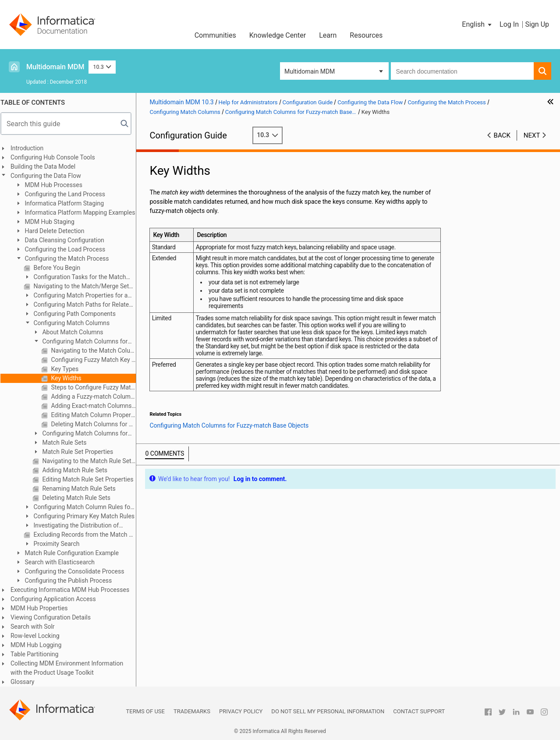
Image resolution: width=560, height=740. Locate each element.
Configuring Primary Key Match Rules (87, 516)
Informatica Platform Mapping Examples (83, 212)
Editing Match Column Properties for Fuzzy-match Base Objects (97, 415)
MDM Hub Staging (53, 222)
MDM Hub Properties (43, 608)
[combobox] (462, 71)
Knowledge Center (278, 35)
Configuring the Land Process (68, 194)
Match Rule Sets (68, 443)
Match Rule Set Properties (81, 452)
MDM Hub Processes (57, 185)
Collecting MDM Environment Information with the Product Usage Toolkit (71, 668)
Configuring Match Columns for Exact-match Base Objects (84, 434)
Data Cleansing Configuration (68, 240)
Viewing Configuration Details (55, 617)
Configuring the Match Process (70, 258)
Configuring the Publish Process (71, 581)
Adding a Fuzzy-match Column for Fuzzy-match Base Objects (97, 397)
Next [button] (532, 135)
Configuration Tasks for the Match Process (79, 278)
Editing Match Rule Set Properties (91, 479)
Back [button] (502, 135)
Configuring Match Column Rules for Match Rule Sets (82, 508)
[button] (477, 25)
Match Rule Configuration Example (75, 553)
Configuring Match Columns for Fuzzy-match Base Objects (84, 342)
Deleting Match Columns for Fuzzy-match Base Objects (97, 424)
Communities (215, 35)
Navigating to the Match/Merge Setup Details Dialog (88, 286)
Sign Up (537, 24)
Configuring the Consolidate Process (78, 571)
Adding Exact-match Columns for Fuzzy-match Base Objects (97, 406)
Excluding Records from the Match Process (88, 535)
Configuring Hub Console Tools (57, 157)
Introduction (31, 148)
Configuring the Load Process (68, 249)
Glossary (26, 682)
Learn (328, 35)
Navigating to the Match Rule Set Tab (92, 461)
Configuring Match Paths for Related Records (82, 305)
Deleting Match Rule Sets (80, 498)
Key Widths (69, 378)
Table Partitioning (39, 654)
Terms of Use (145, 711)
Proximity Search (60, 544)
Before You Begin (60, 268)
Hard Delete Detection (58, 231)
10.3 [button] (102, 67)
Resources (366, 35)
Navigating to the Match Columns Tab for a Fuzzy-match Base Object (97, 351)
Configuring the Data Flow (50, 176)
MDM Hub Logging (40, 645)
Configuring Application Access (57, 599)
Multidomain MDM (55, 67)
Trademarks (192, 711)
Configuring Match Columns (75, 323)
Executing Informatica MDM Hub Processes (74, 590)
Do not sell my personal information (328, 711)
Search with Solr (37, 627)
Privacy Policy (241, 711)
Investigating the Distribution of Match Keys (75, 526)
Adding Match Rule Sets (78, 470)
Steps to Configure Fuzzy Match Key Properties (97, 387)
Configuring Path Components (78, 314)
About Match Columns (76, 332)
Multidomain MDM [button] (310, 71)
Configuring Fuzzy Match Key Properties (97, 360)
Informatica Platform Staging (67, 203)
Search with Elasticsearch (63, 562)
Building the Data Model (47, 166)
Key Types (68, 369)
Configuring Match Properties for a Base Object (80, 296)
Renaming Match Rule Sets (82, 489)
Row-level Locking (39, 636)
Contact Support (419, 711)
